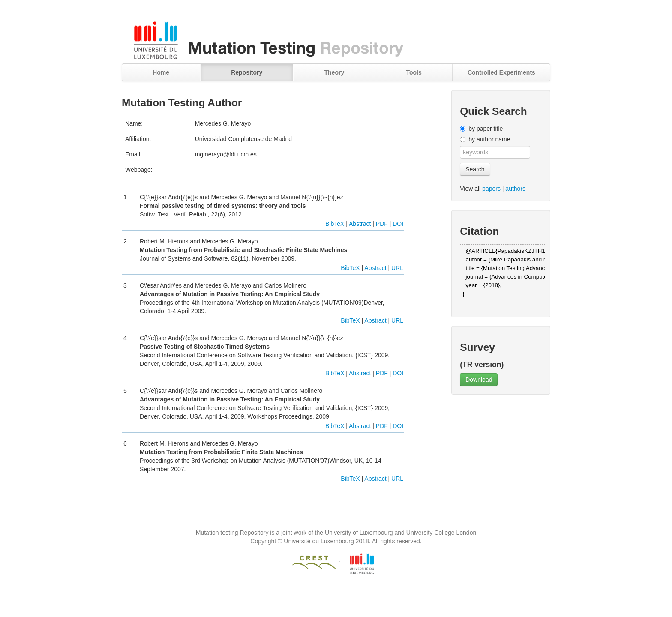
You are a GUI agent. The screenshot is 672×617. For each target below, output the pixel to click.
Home (161, 72)
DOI (398, 224)
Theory (334, 72)
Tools (414, 72)
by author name (489, 139)
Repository (247, 72)
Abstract (360, 224)
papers (491, 189)
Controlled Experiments (501, 72)
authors (515, 189)
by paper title (486, 129)
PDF (382, 224)
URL (397, 268)
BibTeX (335, 224)
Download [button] (479, 380)
